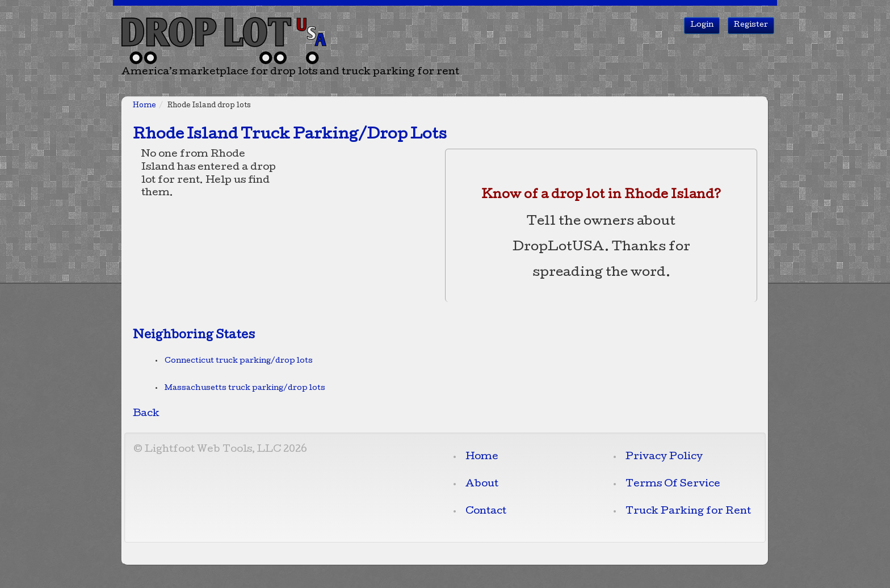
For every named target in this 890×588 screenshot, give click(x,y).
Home (144, 106)
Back (146, 414)
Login (702, 25)
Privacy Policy (664, 457)
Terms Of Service (673, 484)
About (482, 484)
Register (751, 25)
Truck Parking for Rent (688, 512)
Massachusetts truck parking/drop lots (245, 388)
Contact (486, 512)
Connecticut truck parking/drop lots (239, 361)
